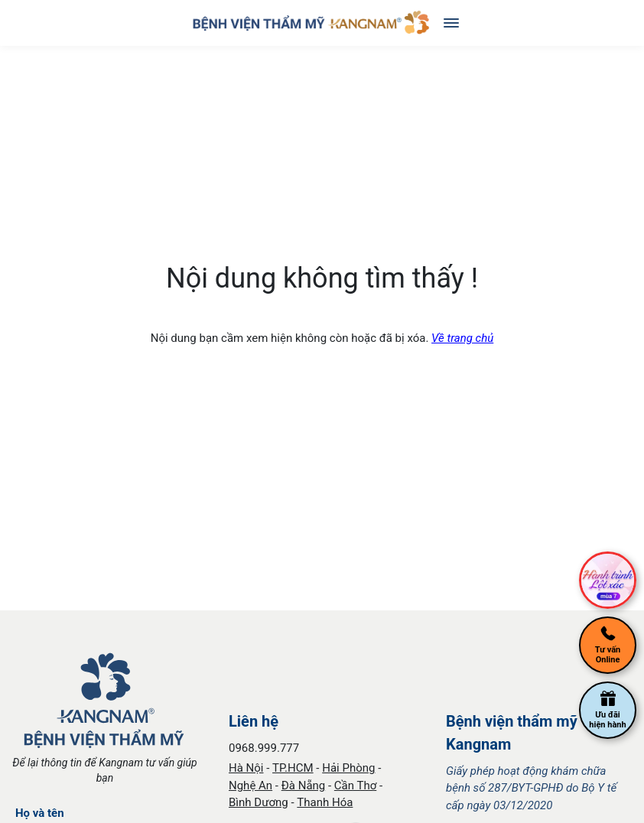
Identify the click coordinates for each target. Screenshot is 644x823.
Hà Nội (246, 768)
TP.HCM (293, 768)
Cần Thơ (355, 786)
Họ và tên (40, 813)
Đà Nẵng (304, 786)
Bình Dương (259, 802)
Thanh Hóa (325, 802)
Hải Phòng (348, 768)
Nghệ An (250, 786)
